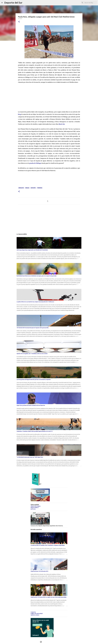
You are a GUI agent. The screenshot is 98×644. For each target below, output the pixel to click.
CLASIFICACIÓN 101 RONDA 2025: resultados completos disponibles (48, 545)
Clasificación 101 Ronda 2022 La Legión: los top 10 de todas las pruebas (49, 597)
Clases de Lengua (36, 506)
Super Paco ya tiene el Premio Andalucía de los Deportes (31, 405)
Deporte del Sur (13, 3)
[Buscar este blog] (89, 3)
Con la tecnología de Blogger (49, 642)
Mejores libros (35, 508)
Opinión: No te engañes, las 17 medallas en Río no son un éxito (32, 354)
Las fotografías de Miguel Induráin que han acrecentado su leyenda (34, 379)
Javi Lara (33, 509)
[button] (19, 22)
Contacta (33, 612)
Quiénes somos (35, 615)
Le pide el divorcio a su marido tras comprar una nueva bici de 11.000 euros (35, 302)
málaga (27, 188)
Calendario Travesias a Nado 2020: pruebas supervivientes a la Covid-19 (34, 431)
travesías (40, 188)
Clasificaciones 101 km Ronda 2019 (39, 571)
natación (33, 188)
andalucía (21, 188)
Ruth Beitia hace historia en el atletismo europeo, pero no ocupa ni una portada (37, 276)
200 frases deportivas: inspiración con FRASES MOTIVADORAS (32, 250)
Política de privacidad (37, 614)
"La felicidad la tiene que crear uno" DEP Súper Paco (30, 457)
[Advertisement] (29, 98)
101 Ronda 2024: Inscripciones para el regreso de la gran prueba (33, 328)
